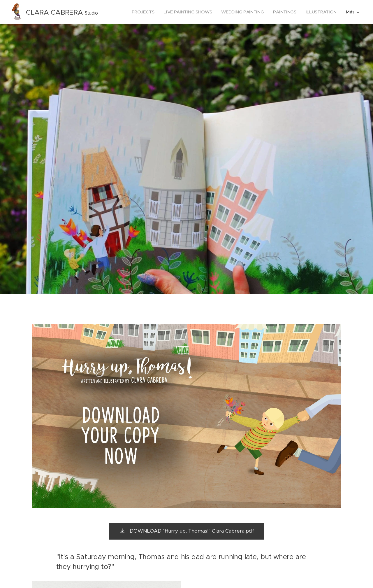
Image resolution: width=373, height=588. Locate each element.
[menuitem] (139, 12)
